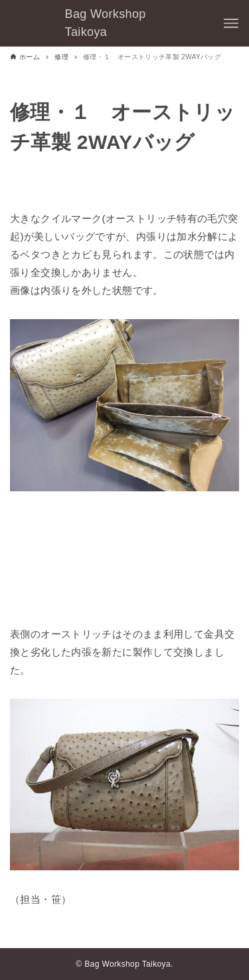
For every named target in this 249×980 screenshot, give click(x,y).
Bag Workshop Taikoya (106, 23)
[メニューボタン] (231, 23)
